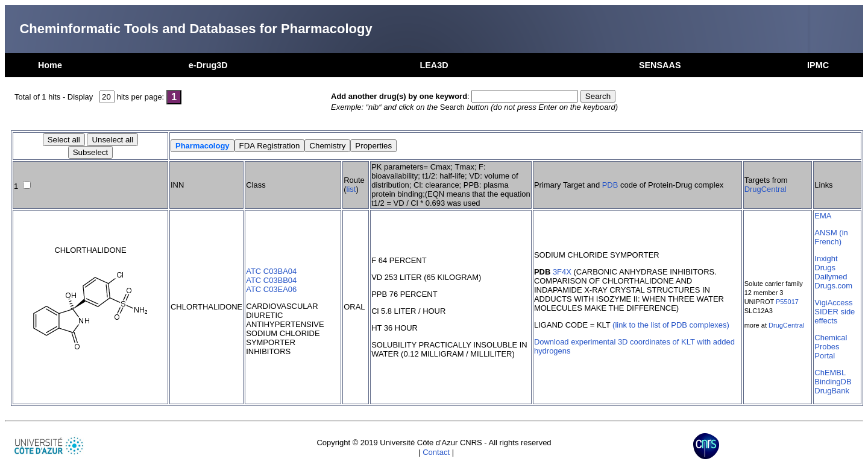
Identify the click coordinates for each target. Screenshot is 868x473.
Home (50, 65)
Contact (436, 452)
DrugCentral (766, 189)
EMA (823, 216)
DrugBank (832, 391)
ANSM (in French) (831, 237)
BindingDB (833, 382)
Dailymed (831, 277)
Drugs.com (833, 286)
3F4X (562, 272)
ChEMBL (830, 373)
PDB (610, 185)
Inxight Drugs (826, 263)
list (351, 189)
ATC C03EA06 (271, 289)
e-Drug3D (208, 65)
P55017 (787, 302)
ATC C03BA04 (271, 271)
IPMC (818, 65)
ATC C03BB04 (271, 280)
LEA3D (434, 65)
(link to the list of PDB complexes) (671, 325)
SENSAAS (660, 65)
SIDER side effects (835, 316)
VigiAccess (833, 303)
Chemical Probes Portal (831, 347)
